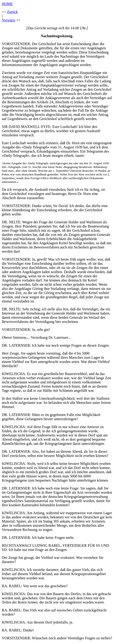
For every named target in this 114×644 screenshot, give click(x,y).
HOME (7, 4)
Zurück (12, 12)
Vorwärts (8, 20)
